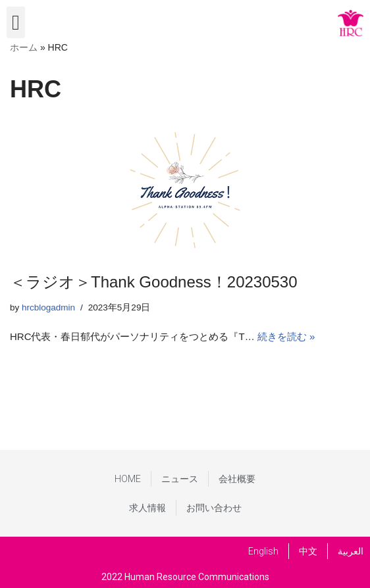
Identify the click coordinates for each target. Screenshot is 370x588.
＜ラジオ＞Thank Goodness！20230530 (154, 282)
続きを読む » (286, 336)
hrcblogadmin (48, 307)
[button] (16, 22)
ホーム (24, 47)
